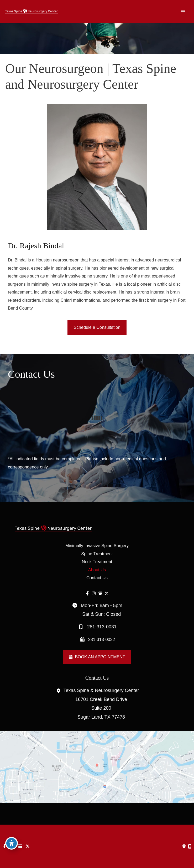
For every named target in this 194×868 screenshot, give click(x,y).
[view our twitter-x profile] (107, 594)
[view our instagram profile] (94, 594)
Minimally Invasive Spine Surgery (97, 546)
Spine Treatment (97, 554)
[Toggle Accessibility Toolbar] (12, 843)
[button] (97, 327)
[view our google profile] (100, 594)
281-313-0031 (97, 627)
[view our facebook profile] (87, 594)
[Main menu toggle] (183, 11)
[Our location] (190, 846)
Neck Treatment (97, 562)
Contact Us (97, 578)
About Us (97, 570)
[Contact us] (184, 846)
